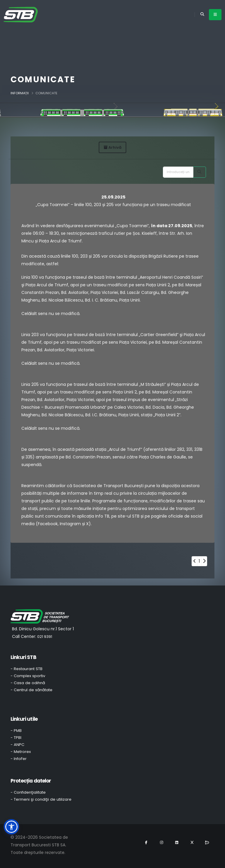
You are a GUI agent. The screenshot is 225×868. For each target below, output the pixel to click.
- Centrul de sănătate (31, 690)
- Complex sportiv (28, 676)
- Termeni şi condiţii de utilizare (41, 799)
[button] (11, 827)
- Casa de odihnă (28, 683)
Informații (20, 93)
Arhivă (113, 147)
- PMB (16, 731)
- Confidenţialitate (28, 792)
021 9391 (45, 637)
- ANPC (17, 745)
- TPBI (16, 738)
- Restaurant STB (27, 669)
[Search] (200, 172)
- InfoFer (19, 759)
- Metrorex (21, 752)
